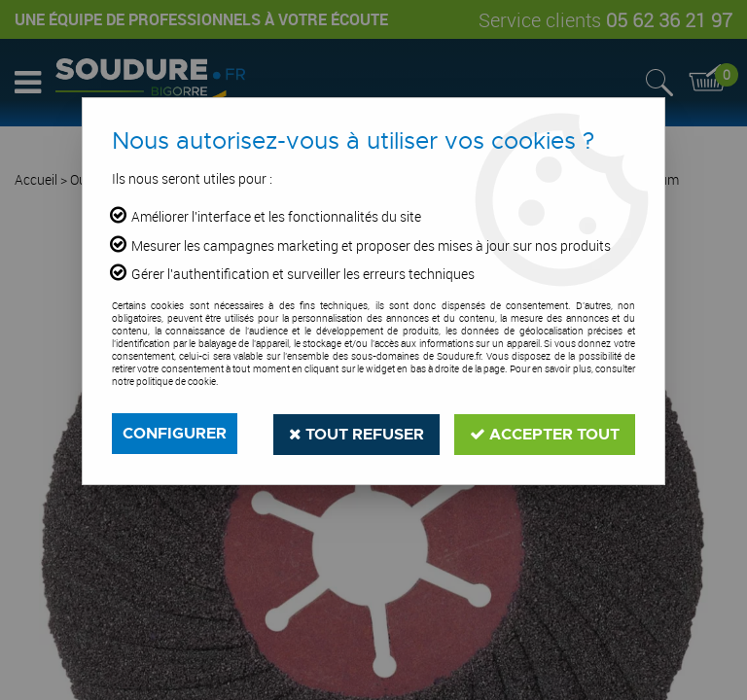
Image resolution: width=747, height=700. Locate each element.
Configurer (175, 433)
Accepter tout (545, 433)
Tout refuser (356, 433)
